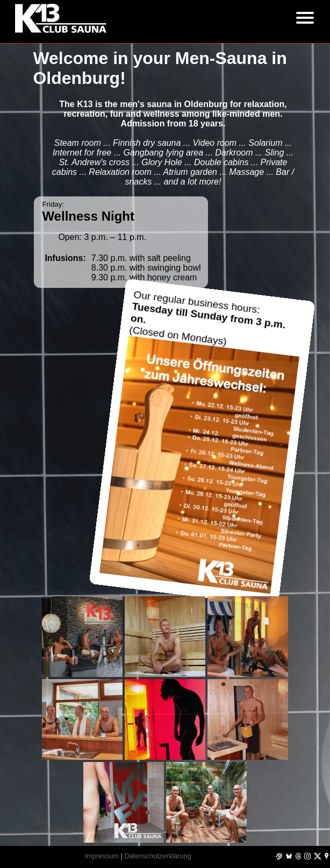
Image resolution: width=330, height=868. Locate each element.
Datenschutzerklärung (157, 856)
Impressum (102, 856)
